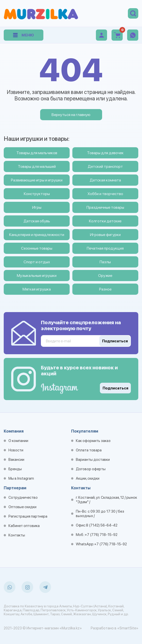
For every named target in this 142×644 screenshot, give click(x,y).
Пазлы (105, 262)
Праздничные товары (105, 207)
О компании (18, 441)
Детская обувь (37, 221)
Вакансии (16, 460)
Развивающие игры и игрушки (37, 180)
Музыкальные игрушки (37, 276)
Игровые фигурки (105, 235)
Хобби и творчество (105, 194)
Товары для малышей (37, 166)
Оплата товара (89, 450)
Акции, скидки (88, 478)
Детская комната (105, 180)
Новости (16, 450)
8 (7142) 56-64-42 (102, 525)
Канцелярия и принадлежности (37, 235)
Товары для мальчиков (37, 153)
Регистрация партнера (28, 516)
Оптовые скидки (22, 507)
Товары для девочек (105, 153)
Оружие (105, 276)
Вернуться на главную (71, 115)
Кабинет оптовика (24, 526)
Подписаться (115, 388)
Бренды (15, 469)
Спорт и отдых (37, 262)
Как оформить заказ (93, 441)
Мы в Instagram (21, 478)
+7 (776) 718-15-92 (101, 535)
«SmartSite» (128, 628)
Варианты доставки (93, 460)
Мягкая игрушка (37, 289)
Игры (37, 207)
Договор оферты (91, 469)
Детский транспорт (105, 166)
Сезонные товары (37, 248)
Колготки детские (105, 221)
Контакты (17, 535)
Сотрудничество (23, 498)
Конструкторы (37, 194)
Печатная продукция (105, 248)
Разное (105, 289)
